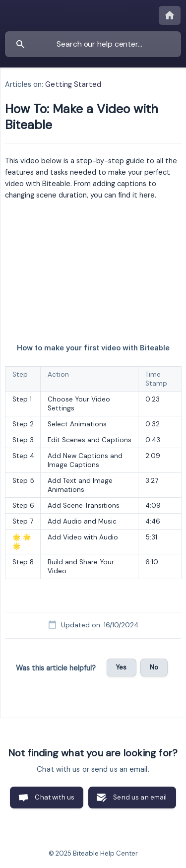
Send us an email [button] (140, 797)
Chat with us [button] (55, 797)
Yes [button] (121, 667)
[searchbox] (93, 44)
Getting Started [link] (73, 84)
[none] (170, 15)
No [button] (154, 667)
